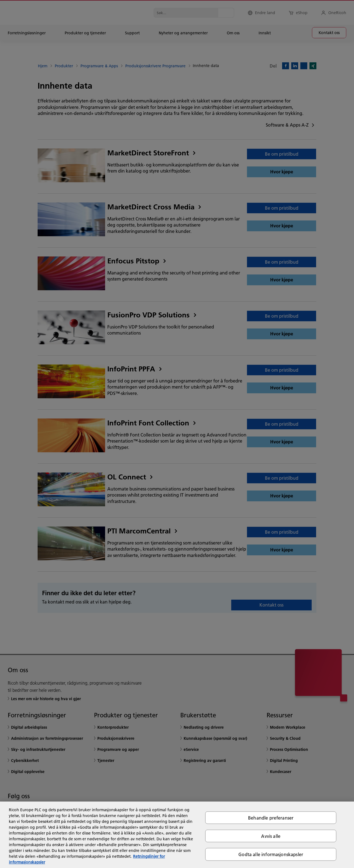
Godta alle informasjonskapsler (271, 854)
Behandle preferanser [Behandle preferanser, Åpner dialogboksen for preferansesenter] (271, 818)
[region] (177, 835)
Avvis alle (271, 836)
